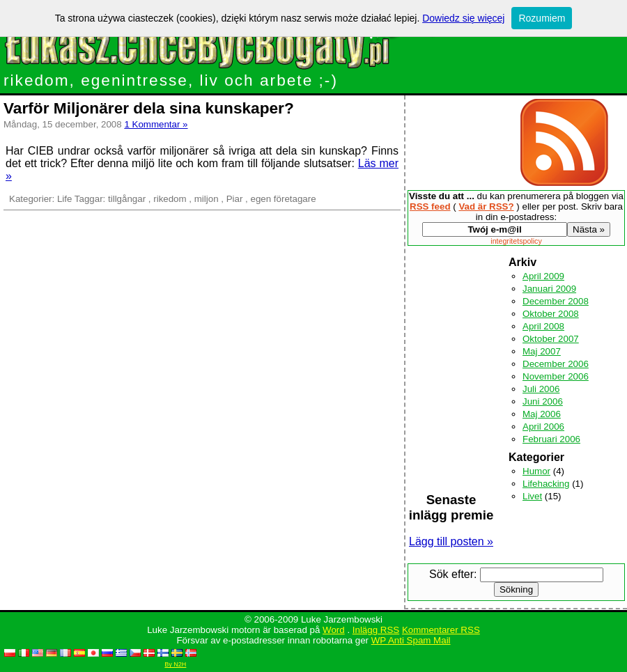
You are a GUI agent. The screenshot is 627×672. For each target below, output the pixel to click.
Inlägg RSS (376, 630)
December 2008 (556, 301)
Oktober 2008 (551, 314)
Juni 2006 (543, 401)
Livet (532, 496)
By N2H (175, 664)
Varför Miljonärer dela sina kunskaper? (149, 108)
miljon (207, 199)
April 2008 (543, 326)
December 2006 (556, 364)
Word (334, 630)
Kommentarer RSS (441, 630)
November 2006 (556, 376)
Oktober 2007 (551, 339)
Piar (235, 199)
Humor (536, 471)
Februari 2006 (551, 439)
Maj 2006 (542, 414)
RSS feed (430, 206)
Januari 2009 (549, 289)
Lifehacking (546, 484)
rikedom (170, 199)
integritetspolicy (516, 241)
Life (65, 199)
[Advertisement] (451, 333)
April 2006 (543, 427)
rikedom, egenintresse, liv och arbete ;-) (171, 80)
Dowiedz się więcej (463, 18)
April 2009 (543, 276)
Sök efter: (453, 574)
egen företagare (283, 199)
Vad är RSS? (486, 206)
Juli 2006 (541, 389)
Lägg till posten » (451, 541)
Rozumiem (542, 18)
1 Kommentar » (156, 124)
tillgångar (127, 199)
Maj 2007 (542, 351)
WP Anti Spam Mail (411, 640)
